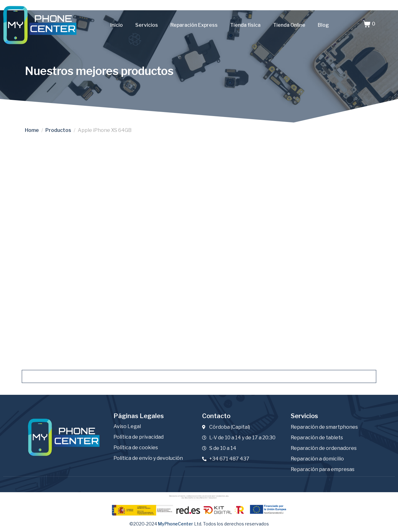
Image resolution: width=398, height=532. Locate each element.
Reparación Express (194, 25)
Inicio (117, 25)
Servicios (147, 25)
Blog (323, 25)
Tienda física (245, 25)
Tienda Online (289, 25)
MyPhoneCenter (176, 522)
